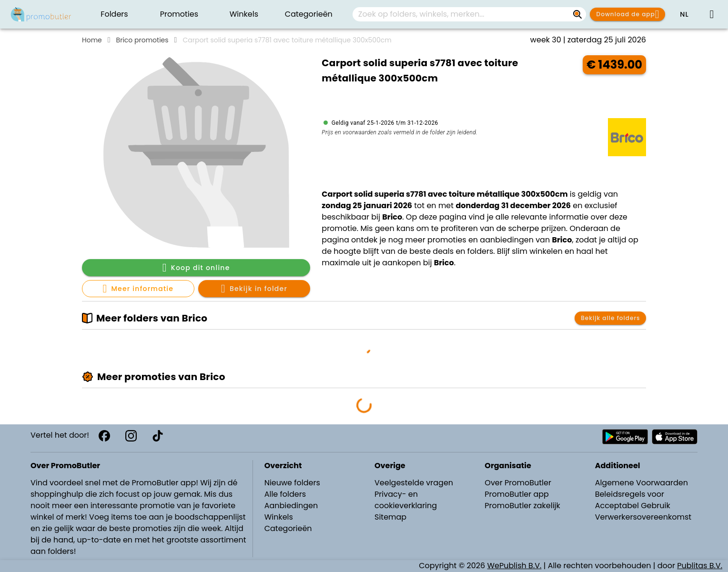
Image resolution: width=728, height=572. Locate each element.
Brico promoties (142, 40)
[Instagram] (131, 436)
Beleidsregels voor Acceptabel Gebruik (633, 500)
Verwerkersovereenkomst (643, 517)
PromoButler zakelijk (522, 506)
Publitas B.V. (700, 566)
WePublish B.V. (515, 566)
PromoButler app (517, 494)
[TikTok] (158, 436)
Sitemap (390, 517)
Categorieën (288, 528)
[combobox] (469, 14)
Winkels (279, 517)
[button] (684, 14)
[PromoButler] (41, 14)
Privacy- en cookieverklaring (406, 500)
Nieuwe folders (292, 483)
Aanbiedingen (291, 506)
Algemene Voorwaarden (642, 483)
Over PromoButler (518, 483)
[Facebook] (104, 436)
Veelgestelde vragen (414, 483)
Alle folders (285, 494)
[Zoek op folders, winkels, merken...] (577, 14)
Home (92, 40)
